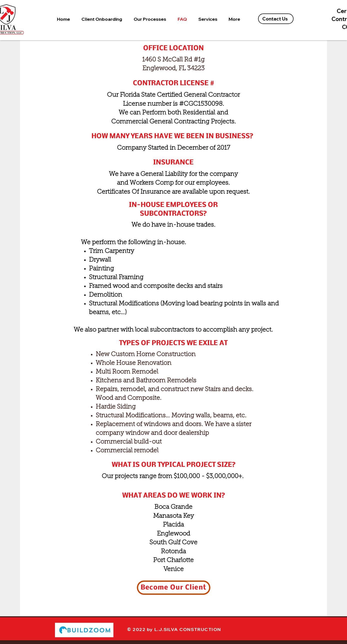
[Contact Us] (276, 19)
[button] (102, 19)
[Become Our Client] (174, 588)
